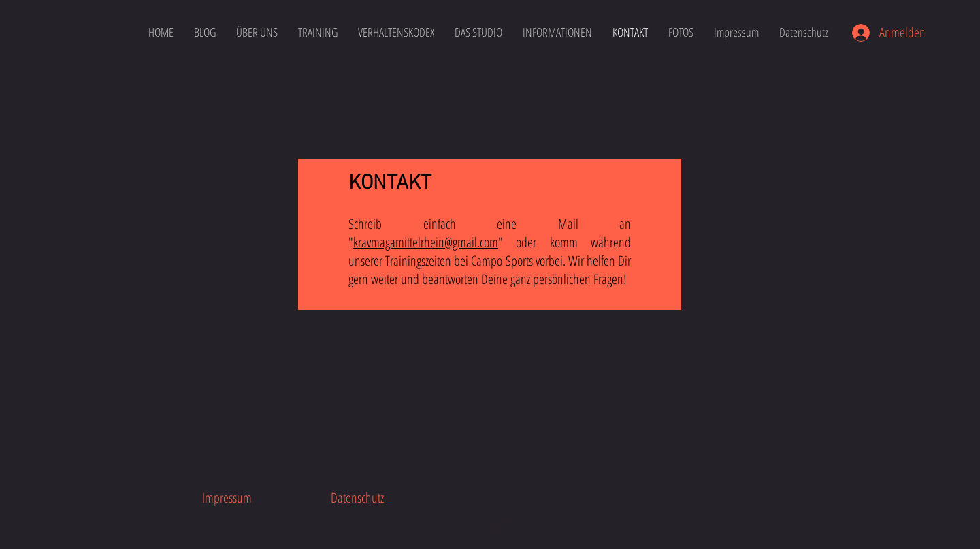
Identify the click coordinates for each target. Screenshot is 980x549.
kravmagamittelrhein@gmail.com (426, 242)
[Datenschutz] (357, 498)
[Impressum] (227, 498)
